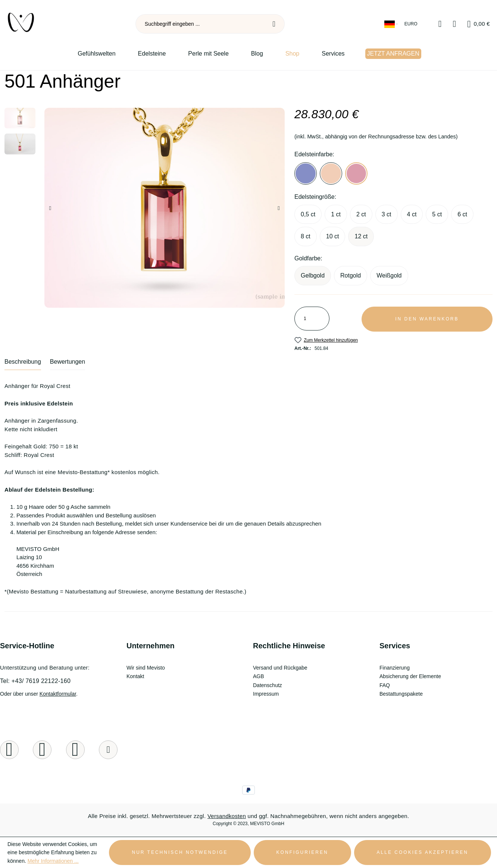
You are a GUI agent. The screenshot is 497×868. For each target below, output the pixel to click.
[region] (145, 208)
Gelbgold (313, 275)
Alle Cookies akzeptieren (423, 852)
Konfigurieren (302, 852)
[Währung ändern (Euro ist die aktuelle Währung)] (412, 24)
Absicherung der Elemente (410, 676)
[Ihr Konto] (455, 24)
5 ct (437, 214)
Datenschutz (268, 685)
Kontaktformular (58, 694)
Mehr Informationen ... (53, 861)
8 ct (306, 236)
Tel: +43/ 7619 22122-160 (35, 681)
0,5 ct (308, 214)
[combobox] (200, 24)
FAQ (385, 685)
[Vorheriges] (50, 208)
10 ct (333, 236)
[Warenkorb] (479, 24)
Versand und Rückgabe (280, 668)
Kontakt (135, 676)
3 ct (387, 214)
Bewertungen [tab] (68, 362)
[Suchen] (274, 24)
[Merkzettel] (440, 24)
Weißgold (389, 275)
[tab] (23, 364)
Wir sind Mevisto (146, 668)
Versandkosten (227, 816)
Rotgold (351, 275)
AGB (259, 676)
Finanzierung (395, 668)
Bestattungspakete (401, 694)
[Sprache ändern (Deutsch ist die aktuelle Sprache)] (391, 24)
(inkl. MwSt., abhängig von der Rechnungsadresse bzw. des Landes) (376, 137)
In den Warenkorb (427, 319)
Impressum (266, 694)
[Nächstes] (279, 208)
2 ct (361, 214)
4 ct (412, 214)
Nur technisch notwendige (180, 852)
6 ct (462, 214)
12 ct (361, 236)
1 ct (336, 214)
